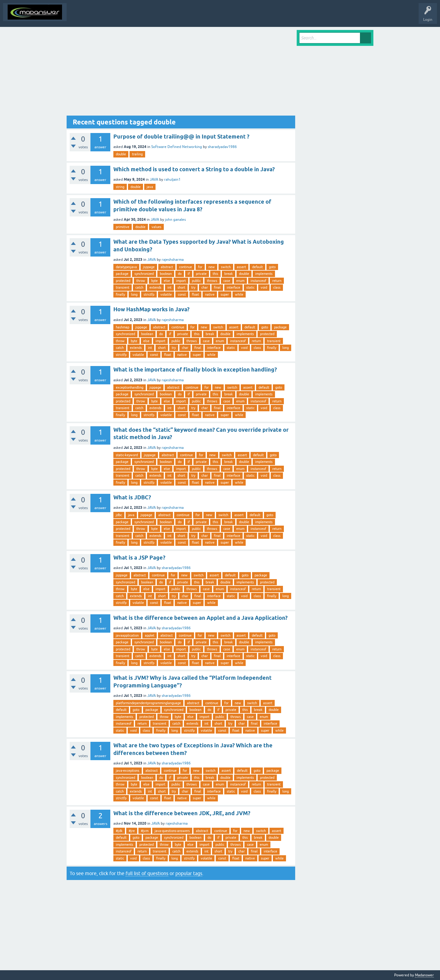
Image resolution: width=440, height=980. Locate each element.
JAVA (154, 179)
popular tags (189, 873)
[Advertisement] (181, 73)
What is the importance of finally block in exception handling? (195, 370)
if (189, 274)
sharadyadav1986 (222, 147)
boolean (166, 274)
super (225, 294)
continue (185, 267)
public (196, 281)
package (122, 274)
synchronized (144, 274)
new (212, 267)
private (201, 274)
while (239, 294)
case (227, 281)
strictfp (149, 294)
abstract (167, 267)
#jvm (145, 831)
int (169, 287)
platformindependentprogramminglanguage (148, 703)
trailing (137, 154)
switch (226, 267)
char (205, 287)
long (134, 294)
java (150, 187)
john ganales (175, 220)
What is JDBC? (132, 497)
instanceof (258, 281)
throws (212, 281)
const (182, 294)
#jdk (119, 831)
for (200, 267)
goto (272, 267)
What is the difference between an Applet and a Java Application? (200, 618)
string (120, 187)
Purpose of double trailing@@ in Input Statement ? (181, 137)
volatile (166, 294)
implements (264, 274)
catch (139, 287)
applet (150, 635)
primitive (123, 227)
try (193, 287)
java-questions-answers (172, 831)
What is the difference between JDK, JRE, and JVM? (182, 813)
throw (141, 281)
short (181, 287)
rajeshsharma (173, 260)
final (217, 287)
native (210, 294)
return (277, 281)
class (277, 287)
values (156, 227)
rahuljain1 (172, 179)
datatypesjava (126, 267)
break (229, 274)
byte (154, 281)
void (264, 287)
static (250, 287)
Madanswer (424, 975)
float (195, 294)
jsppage (149, 267)
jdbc (119, 515)
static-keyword (127, 455)
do (180, 274)
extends (155, 287)
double (121, 154)
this (215, 274)
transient (123, 287)
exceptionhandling (130, 387)
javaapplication (127, 635)
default (257, 267)
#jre (132, 831)
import (181, 281)
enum (240, 281)
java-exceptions (128, 771)
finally (120, 294)
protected (123, 281)
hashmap (123, 327)
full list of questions (147, 873)
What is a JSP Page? (139, 558)
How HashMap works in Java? (151, 309)
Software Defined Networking (177, 147)
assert (241, 267)
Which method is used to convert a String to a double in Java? (194, 169)
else (167, 281)
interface (233, 287)
